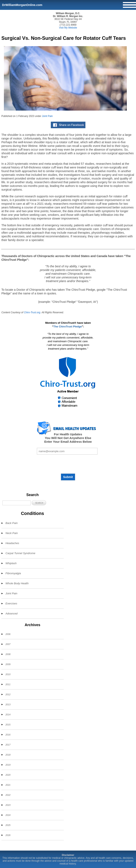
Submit (68, 477)
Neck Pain (12, 533)
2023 (8, 805)
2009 (8, 664)
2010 (8, 674)
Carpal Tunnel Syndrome (20, 553)
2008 (8, 654)
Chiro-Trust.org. (32, 312)
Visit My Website (68, 28)
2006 (8, 634)
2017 (8, 745)
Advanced (12, 614)
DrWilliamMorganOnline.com (22, 5)
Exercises (11, 603)
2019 (8, 765)
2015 (8, 725)
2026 (8, 835)
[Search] (17, 503)
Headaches (12, 543)
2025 (8, 825)
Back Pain (12, 523)
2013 (8, 704)
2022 (8, 795)
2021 (8, 785)
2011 (8, 684)
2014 (8, 715)
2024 (8, 815)
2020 (8, 775)
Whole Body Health (17, 583)
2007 (8, 644)
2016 (8, 735)
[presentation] (68, 464)
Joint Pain (47, 116)
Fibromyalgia (13, 573)
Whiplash (11, 563)
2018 (8, 755)
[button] (39, 503)
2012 (8, 694)
